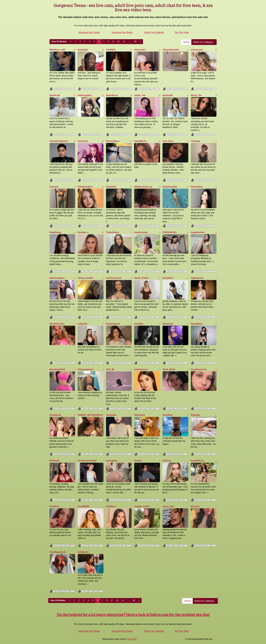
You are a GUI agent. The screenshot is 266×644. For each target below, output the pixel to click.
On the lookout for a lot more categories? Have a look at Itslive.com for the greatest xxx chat (133, 615)
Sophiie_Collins (142, 506)
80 (135, 42)
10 (118, 42)
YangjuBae (111, 415)
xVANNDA (111, 50)
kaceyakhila (112, 461)
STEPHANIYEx (170, 232)
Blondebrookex (57, 324)
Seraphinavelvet (199, 369)
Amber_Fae (140, 95)
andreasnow (197, 50)
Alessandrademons (59, 141)
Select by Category (204, 42)
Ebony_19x (196, 95)
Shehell (138, 461)
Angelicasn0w (198, 232)
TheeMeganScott (58, 552)
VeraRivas (111, 506)
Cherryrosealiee (85, 278)
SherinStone (197, 187)
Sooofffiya (168, 415)
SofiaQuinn (83, 552)
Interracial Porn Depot (89, 32)
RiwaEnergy (55, 232)
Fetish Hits (132, 639)
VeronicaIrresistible (87, 461)
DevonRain (168, 278)
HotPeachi (55, 461)
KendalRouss (197, 461)
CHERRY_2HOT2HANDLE (90, 415)
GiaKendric (140, 415)
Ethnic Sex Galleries (154, 32)
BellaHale (195, 415)
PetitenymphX (84, 95)
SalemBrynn (112, 95)
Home (186, 42)
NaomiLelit (55, 95)
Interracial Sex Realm (122, 32)
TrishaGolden (113, 232)
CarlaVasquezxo (114, 278)
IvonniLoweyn (141, 232)
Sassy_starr (168, 506)
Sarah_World (169, 369)
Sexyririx (195, 506)
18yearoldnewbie (171, 50)
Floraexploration (86, 369)
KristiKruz (54, 506)
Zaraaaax (54, 187)
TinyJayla (195, 141)
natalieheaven (141, 369)
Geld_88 (110, 369)
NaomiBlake (197, 324)
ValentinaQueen (57, 278)
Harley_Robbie (141, 278)
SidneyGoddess (85, 187)
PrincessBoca (113, 141)
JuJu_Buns (168, 141)
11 (124, 42)
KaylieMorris (140, 141)
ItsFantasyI (168, 324)
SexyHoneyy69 (170, 187)
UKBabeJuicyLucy (143, 187)
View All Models (59, 42)
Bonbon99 (168, 95)
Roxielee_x (83, 232)
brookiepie (83, 50)
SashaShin (111, 187)
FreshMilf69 (83, 506)
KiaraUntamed (113, 324)
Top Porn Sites (182, 32)
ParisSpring (55, 415)
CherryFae (83, 141)
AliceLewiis (140, 50)
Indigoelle (82, 324)
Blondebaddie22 (57, 369)
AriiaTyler (139, 324)
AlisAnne (167, 461)
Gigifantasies (197, 278)
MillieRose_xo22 (57, 50)
